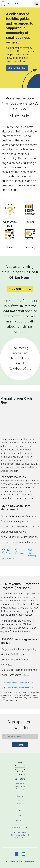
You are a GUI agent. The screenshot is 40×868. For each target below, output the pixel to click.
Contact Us (20, 821)
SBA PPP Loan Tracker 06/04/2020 (17, 683)
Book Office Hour (17, 68)
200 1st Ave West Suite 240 (20, 835)
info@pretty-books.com (20, 827)
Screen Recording (32, 553)
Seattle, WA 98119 (20, 838)
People (20, 815)
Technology (20, 789)
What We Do (20, 784)
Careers (20, 818)
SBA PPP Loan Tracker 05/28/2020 (17, 688)
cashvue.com (9, 559)
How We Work (20, 786)
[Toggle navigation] (37, 4)
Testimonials (20, 803)
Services (20, 801)
